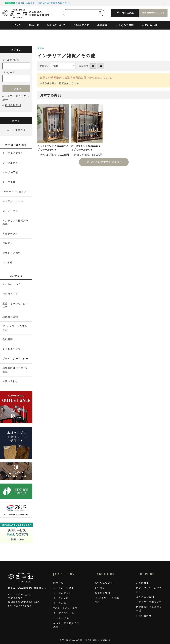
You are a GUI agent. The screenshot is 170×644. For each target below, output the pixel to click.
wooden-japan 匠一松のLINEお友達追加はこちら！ (44, 3)
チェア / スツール (64, 613)
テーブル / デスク (64, 588)
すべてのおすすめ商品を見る (105, 162)
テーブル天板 (10, 172)
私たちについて (56, 25)
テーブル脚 (9, 182)
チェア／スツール (13, 201)
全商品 (41, 48)
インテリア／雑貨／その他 (15, 222)
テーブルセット (12, 163)
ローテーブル (10, 211)
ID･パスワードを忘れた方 (15, 328)
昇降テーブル (10, 234)
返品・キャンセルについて (15, 305)
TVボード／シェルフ (15, 192)
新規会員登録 (10, 317)
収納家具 (8, 243)
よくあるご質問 (125, 25)
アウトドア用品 (12, 253)
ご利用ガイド (81, 25)
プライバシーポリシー (15, 359)
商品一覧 (34, 25)
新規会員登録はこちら (153, 13)
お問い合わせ (150, 25)
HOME (17, 25)
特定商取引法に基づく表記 (15, 370)
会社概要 (102, 25)
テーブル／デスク (13, 153)
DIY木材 (7, 263)
